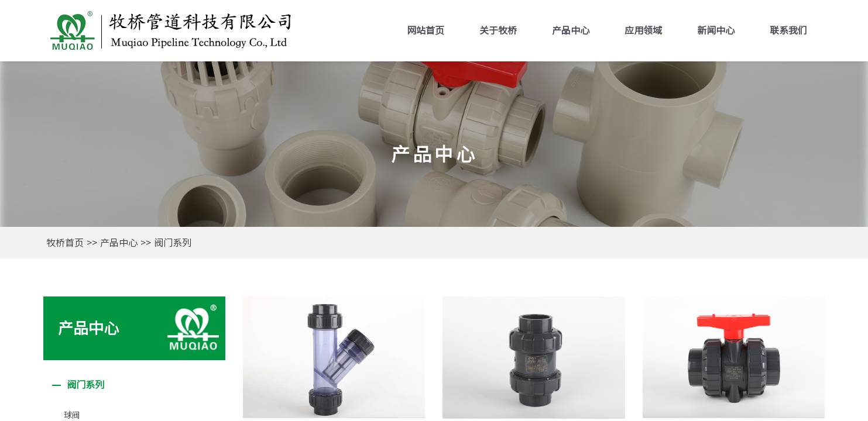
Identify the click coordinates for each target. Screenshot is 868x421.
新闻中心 (716, 30)
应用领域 (643, 30)
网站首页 (426, 30)
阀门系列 (173, 243)
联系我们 (788, 30)
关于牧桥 (498, 30)
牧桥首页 (65, 243)
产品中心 (571, 30)
